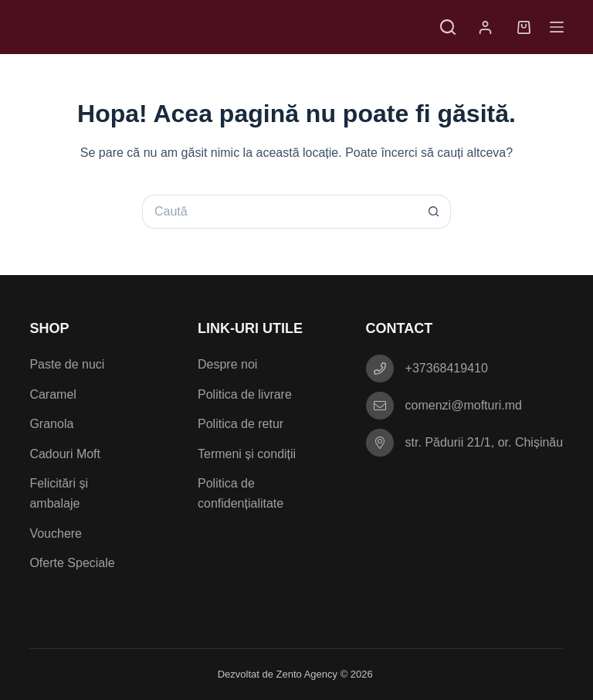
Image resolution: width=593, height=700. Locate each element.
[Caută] (448, 27)
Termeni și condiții (247, 454)
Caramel (53, 394)
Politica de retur (241, 424)
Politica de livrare (245, 394)
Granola (51, 424)
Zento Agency (307, 674)
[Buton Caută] (434, 212)
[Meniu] (557, 27)
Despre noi (227, 364)
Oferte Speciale (72, 563)
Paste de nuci (67, 364)
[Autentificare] (488, 27)
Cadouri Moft (65, 454)
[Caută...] (280, 212)
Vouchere (56, 533)
